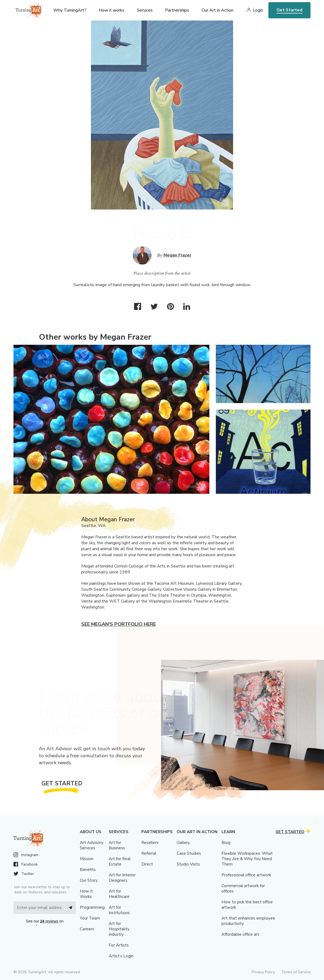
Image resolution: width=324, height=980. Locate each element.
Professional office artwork (246, 875)
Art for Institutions (119, 910)
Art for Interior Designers (122, 878)
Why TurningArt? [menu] (70, 10)
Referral (149, 853)
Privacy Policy (263, 972)
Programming (92, 907)
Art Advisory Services (92, 845)
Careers (87, 929)
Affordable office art (240, 934)
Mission (87, 859)
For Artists (119, 945)
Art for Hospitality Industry (119, 929)
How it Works (86, 894)
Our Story (89, 880)
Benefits (88, 870)
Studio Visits (188, 864)
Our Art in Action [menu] (217, 10)
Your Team (90, 918)
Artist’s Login (121, 956)
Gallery (183, 843)
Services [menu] (145, 10)
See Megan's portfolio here (119, 624)
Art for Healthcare (119, 894)
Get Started (289, 10)
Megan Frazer (177, 255)
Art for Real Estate (120, 861)
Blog (226, 843)
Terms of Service (296, 972)
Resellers (150, 843)
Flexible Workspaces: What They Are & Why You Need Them (247, 859)
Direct (147, 864)
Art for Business (117, 845)
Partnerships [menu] (177, 10)
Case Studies (189, 853)
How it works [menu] (112, 10)
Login (258, 10)
